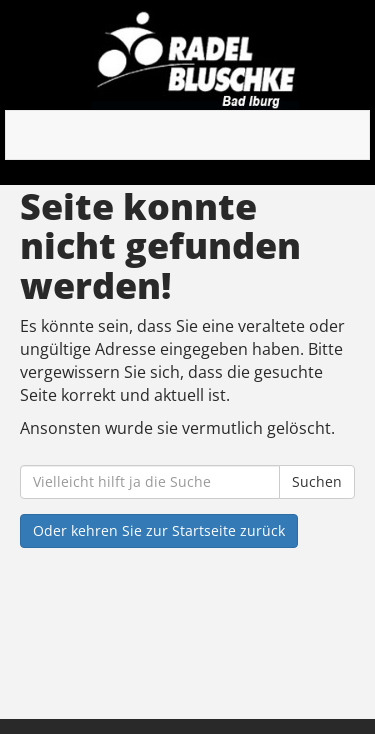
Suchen (317, 481)
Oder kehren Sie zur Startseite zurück (159, 530)
